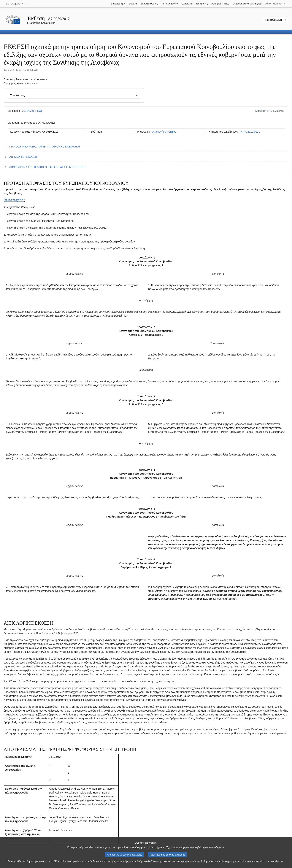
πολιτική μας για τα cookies (233, 864)
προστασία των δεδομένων (199, 864)
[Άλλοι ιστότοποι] (276, 4)
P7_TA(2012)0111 (249, 132)
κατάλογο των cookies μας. (270, 864)
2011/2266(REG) (32, 111)
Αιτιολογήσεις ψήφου (164, 132)
